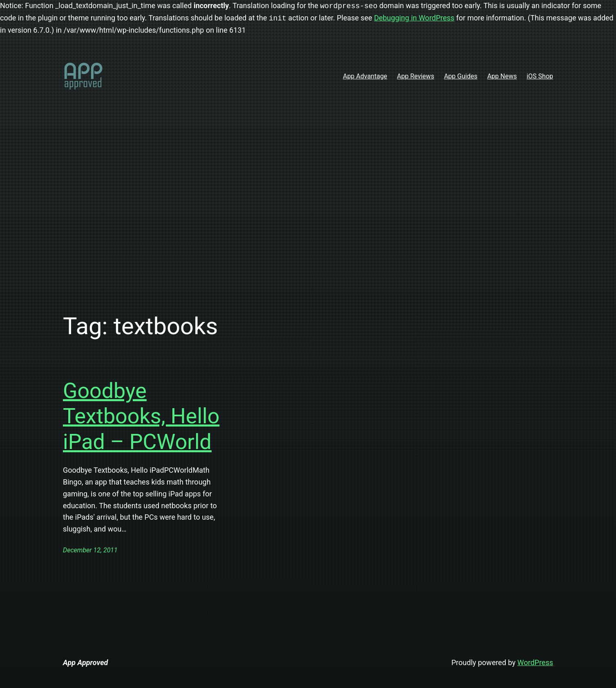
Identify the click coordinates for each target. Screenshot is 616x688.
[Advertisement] (308, 203)
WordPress (535, 662)
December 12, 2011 (90, 550)
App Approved (85, 662)
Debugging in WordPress (414, 18)
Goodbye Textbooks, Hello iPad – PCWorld (141, 416)
